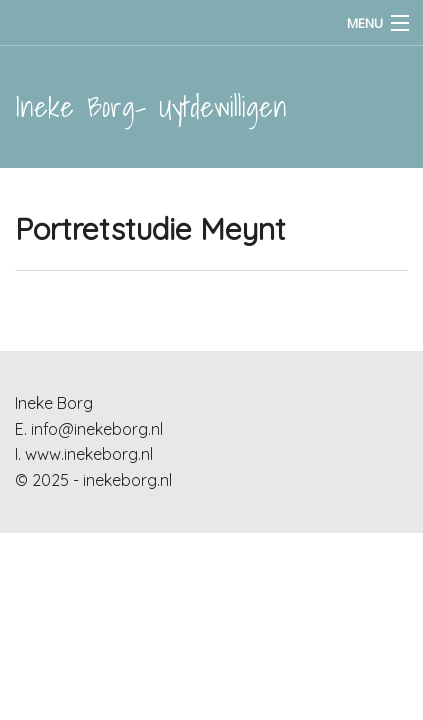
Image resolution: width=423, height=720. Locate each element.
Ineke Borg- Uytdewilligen (151, 106)
